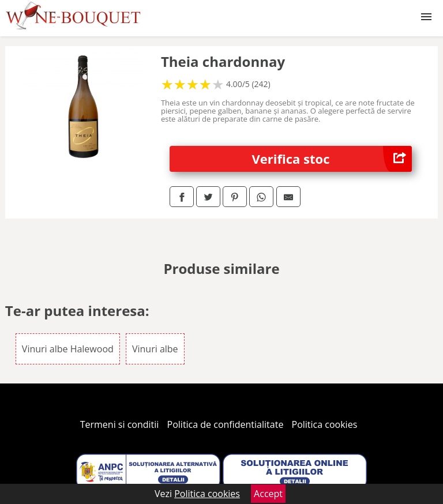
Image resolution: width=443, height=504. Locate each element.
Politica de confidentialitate (226, 424)
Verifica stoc (332, 159)
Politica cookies (325, 424)
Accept (268, 494)
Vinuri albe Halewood (68, 349)
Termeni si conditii (120, 424)
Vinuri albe (155, 349)
